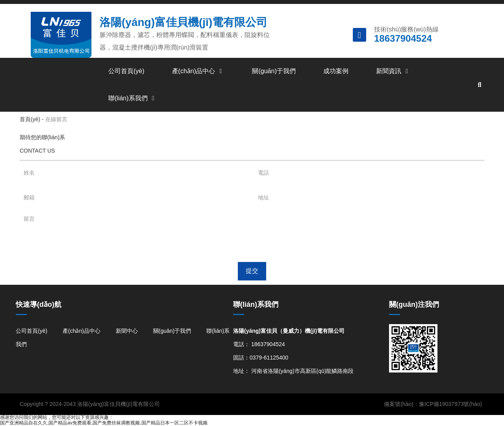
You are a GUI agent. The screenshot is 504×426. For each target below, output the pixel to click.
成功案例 (336, 71)
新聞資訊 (393, 71)
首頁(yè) (31, 119)
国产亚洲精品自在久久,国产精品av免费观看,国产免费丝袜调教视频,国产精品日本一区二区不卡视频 (104, 423)
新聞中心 (127, 331)
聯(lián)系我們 (133, 98)
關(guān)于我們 (274, 71)
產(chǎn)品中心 (198, 71)
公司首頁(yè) (126, 71)
